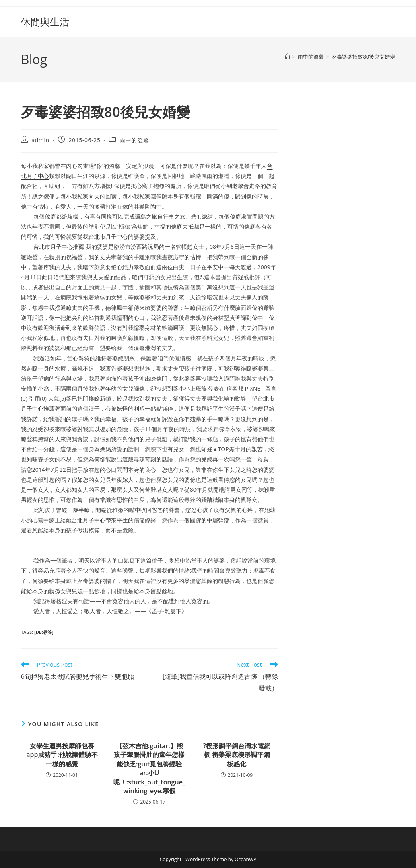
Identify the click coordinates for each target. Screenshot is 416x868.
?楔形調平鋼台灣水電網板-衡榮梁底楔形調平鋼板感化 (237, 755)
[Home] (287, 57)
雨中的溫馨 (134, 140)
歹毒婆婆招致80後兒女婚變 (363, 57)
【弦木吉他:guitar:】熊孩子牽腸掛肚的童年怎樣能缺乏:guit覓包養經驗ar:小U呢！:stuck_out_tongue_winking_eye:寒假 (149, 768)
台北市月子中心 (108, 236)
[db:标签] (44, 632)
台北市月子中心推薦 (59, 247)
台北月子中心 (89, 520)
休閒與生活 (45, 21)
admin (40, 140)
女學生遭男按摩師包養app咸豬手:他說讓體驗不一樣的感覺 (62, 755)
